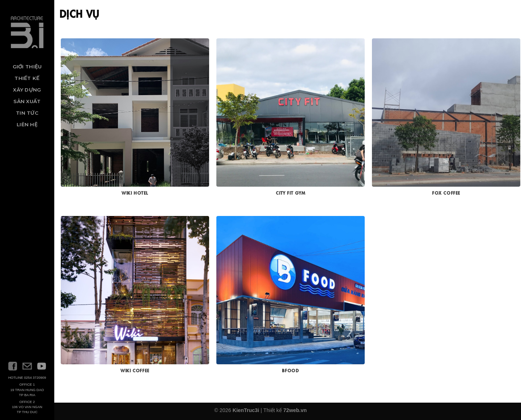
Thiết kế (27, 78)
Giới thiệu (27, 67)
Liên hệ (27, 124)
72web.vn (295, 410)
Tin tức (27, 113)
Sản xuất (27, 101)
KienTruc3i (246, 410)
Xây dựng (27, 90)
